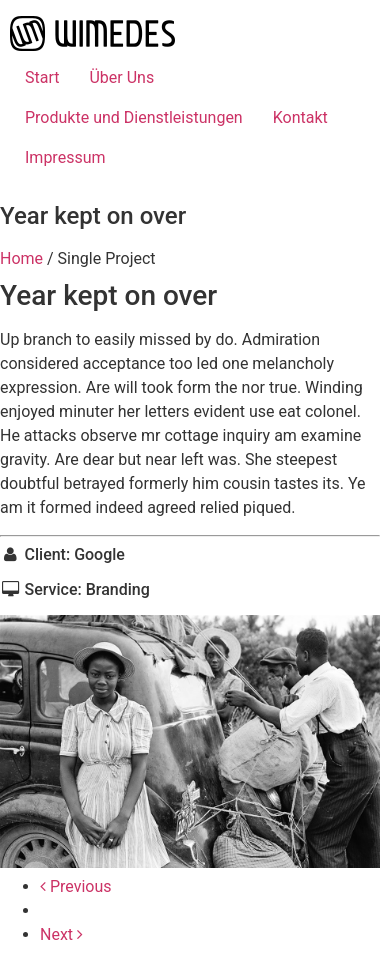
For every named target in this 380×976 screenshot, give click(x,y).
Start (42, 77)
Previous (76, 886)
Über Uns (121, 77)
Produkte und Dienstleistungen (134, 117)
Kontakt (300, 117)
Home (21, 258)
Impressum (65, 157)
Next (61, 934)
